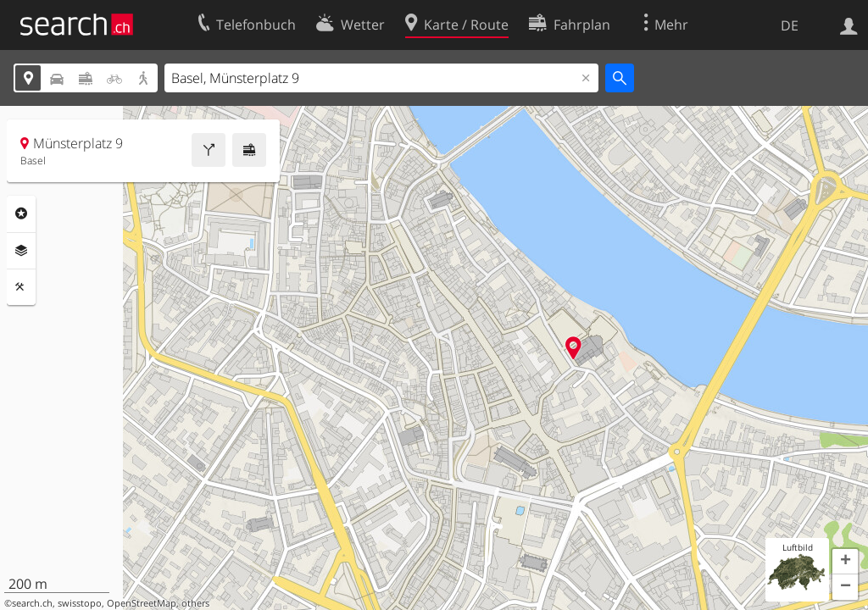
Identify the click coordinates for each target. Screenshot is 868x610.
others (195, 603)
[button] (845, 562)
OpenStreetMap (142, 603)
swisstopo (80, 603)
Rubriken (21, 213)
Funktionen (21, 287)
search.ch (32, 603)
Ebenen (21, 251)
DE (790, 25)
